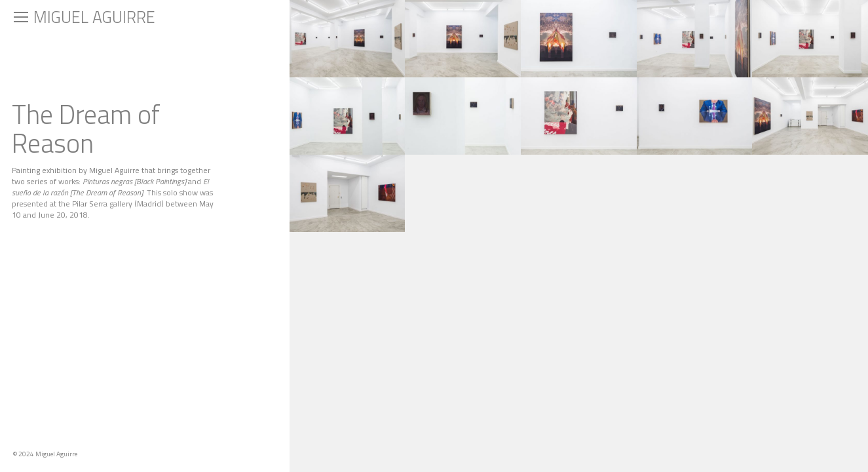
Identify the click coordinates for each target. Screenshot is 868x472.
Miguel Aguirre (94, 17)
